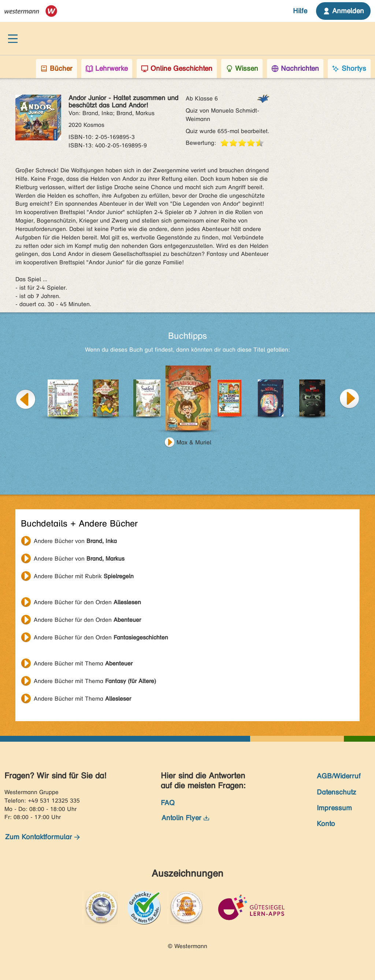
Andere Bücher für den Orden (87, 602)
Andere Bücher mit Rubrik (84, 576)
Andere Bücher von (75, 541)
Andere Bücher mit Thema (83, 663)
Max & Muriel (194, 442)
